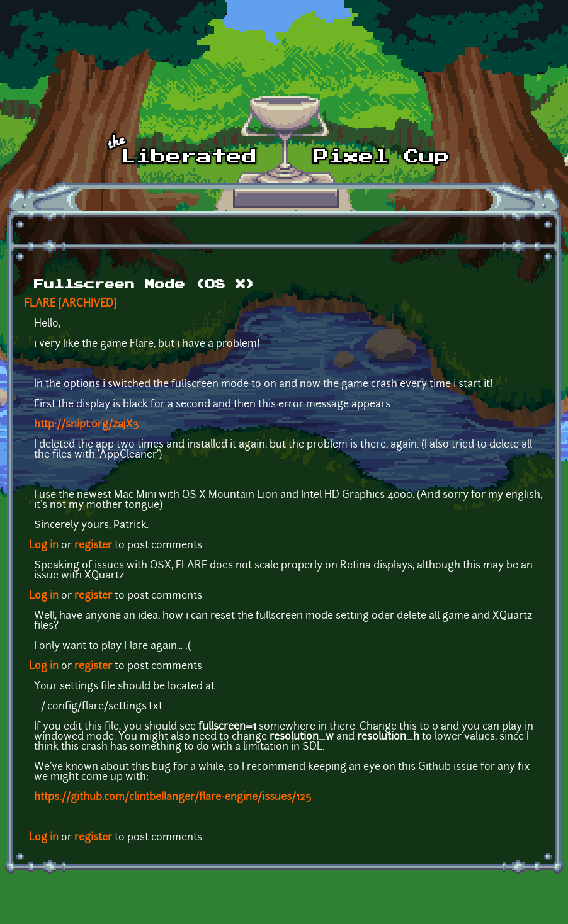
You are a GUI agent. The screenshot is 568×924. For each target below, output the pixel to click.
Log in (44, 546)
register (93, 546)
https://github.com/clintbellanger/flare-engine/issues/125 (173, 797)
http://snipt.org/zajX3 (86, 425)
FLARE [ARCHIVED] (71, 304)
